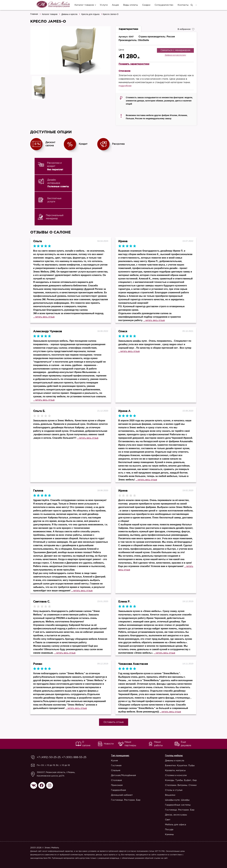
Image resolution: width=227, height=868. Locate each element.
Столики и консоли (176, 775)
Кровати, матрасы (175, 770)
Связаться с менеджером (175, 50)
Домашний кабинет (117, 795)
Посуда (169, 830)
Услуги (103, 5)
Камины (169, 834)
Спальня (111, 770)
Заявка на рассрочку (175, 55)
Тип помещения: (116, 756)
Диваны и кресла (69, 14)
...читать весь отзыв (44, 317)
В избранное (185, 29)
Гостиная (112, 766)
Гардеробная (114, 790)
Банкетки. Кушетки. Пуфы (180, 766)
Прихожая (112, 785)
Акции (115, 5)
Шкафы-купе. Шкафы (177, 800)
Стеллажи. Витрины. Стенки (181, 785)
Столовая (112, 780)
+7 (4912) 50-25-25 (46, 757)
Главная (34, 14)
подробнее (125, 86)
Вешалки (170, 795)
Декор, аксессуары (176, 815)
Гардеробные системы (178, 805)
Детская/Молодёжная (119, 775)
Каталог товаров (83, 5)
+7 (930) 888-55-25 (67, 757)
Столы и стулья (174, 790)
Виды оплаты (130, 5)
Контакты (182, 5)
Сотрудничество (163, 5)
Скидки (145, 5)
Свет (168, 820)
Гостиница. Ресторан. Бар (121, 800)
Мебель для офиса (176, 825)
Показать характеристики (134, 64)
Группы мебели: (174, 756)
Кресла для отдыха (90, 14)
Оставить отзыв (114, 722)
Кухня (110, 761)
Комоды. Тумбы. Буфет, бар (181, 780)
